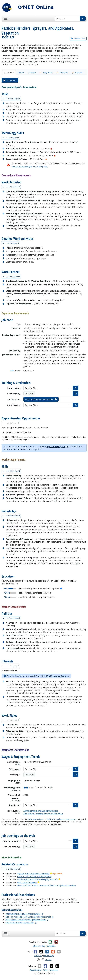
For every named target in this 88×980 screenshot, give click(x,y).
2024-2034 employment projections (61, 819)
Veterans (62, 72)
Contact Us (51, 946)
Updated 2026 (78, 38)
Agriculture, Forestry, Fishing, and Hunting (43, 814)
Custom (32, 72)
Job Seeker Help (39, 946)
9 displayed (11, 138)
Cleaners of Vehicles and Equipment (34, 876)
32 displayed (12, 276)
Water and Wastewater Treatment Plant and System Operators (47, 885)
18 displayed (12, 618)
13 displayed (12, 99)
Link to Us (38, 956)
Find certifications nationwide (41, 399)
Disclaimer (54, 970)
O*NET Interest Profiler (57, 676)
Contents (9, 80)
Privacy (45, 970)
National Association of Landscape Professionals (28, 917)
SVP (12, 370)
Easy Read (46, 72)
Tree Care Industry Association (20, 923)
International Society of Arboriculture (23, 914)
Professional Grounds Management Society (26, 920)
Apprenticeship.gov (56, 446)
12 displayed (12, 516)
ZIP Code (29, 394)
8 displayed (11, 243)
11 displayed (12, 471)
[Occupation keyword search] (67, 19)
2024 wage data (35, 819)
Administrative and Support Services (41, 811)
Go (83, 19)
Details (21, 72)
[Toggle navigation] (6, 19)
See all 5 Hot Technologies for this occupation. (30, 167)
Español (77, 72)
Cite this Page (49, 956)
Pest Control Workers (27, 882)
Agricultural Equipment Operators (33, 873)
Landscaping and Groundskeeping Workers (38, 879)
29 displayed (12, 187)
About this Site (36, 970)
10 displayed (12, 869)
